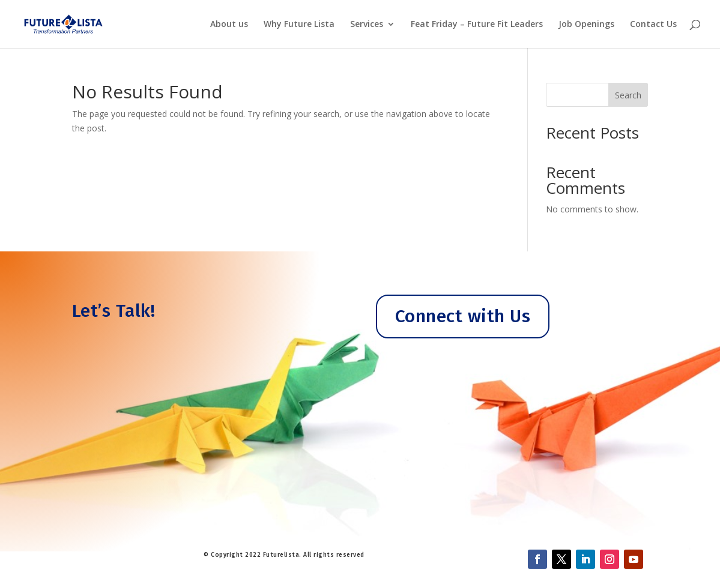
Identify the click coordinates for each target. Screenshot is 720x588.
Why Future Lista (299, 25)
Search (628, 95)
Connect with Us (463, 316)
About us (229, 25)
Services (367, 25)
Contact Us (653, 25)
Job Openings (586, 25)
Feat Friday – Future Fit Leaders (477, 25)
